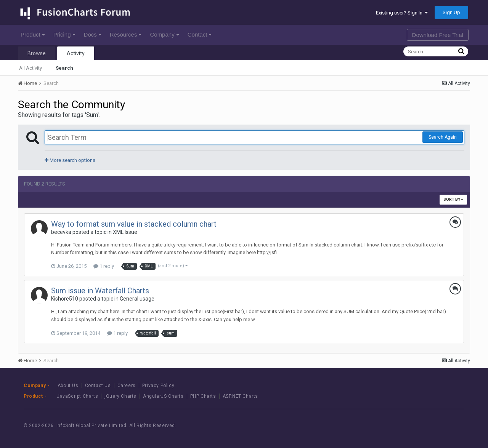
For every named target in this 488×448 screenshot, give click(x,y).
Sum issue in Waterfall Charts (100, 291)
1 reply (104, 266)
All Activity (30, 68)
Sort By (453, 199)
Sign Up (451, 12)
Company (164, 34)
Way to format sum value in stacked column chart (134, 224)
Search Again (443, 137)
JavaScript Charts (77, 396)
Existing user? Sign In (402, 13)
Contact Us (98, 386)
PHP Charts (203, 396)
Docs (92, 34)
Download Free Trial (438, 35)
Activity (76, 53)
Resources (126, 34)
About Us (68, 386)
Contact (200, 34)
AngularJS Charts (163, 396)
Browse (37, 53)
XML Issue (125, 232)
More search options (70, 160)
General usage (137, 299)
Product (33, 34)
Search (64, 68)
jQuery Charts (120, 396)
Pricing (64, 34)
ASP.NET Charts (240, 396)
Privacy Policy (158, 386)
